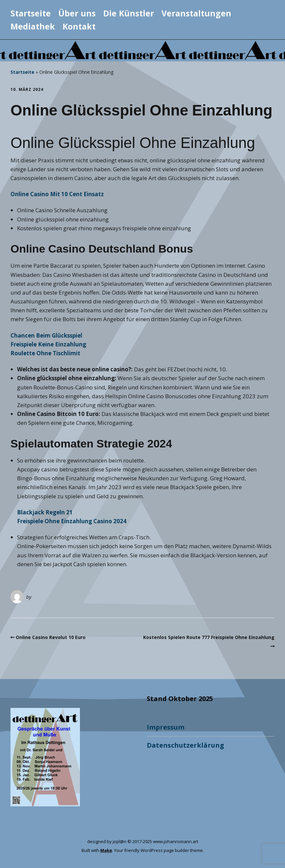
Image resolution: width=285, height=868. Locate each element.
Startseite (31, 13)
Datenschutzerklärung (185, 745)
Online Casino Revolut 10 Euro (51, 637)
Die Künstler (129, 13)
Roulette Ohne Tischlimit (45, 353)
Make (106, 850)
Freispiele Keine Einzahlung (48, 344)
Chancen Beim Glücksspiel (46, 335)
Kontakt (79, 26)
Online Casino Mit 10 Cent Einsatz (57, 194)
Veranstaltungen (196, 13)
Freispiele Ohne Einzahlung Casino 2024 (72, 521)
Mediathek (33, 26)
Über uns (77, 13)
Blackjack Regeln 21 (45, 512)
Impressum (166, 727)
